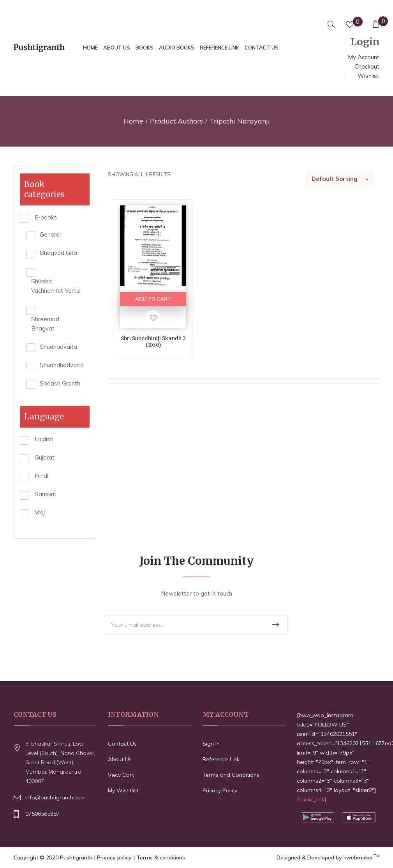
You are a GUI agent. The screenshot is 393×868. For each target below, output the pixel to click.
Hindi (41, 476)
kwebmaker (362, 857)
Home (133, 121)
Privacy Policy (220, 790)
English (44, 439)
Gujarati (45, 457)
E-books (46, 217)
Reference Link (221, 759)
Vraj (40, 512)
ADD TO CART (153, 299)
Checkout (367, 66)
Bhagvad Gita (58, 253)
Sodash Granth (60, 383)
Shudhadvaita (58, 347)
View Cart (121, 775)
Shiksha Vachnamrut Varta (56, 286)
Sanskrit (46, 494)
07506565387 (42, 814)
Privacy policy (114, 857)
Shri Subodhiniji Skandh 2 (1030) (153, 342)
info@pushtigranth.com (56, 797)
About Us (120, 759)
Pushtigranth (76, 857)
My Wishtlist (123, 790)
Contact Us (122, 744)
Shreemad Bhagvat (45, 324)
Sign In (211, 744)
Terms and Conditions (231, 775)
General (50, 234)
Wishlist (368, 76)
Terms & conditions (161, 857)
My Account (364, 57)
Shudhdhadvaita (62, 365)
